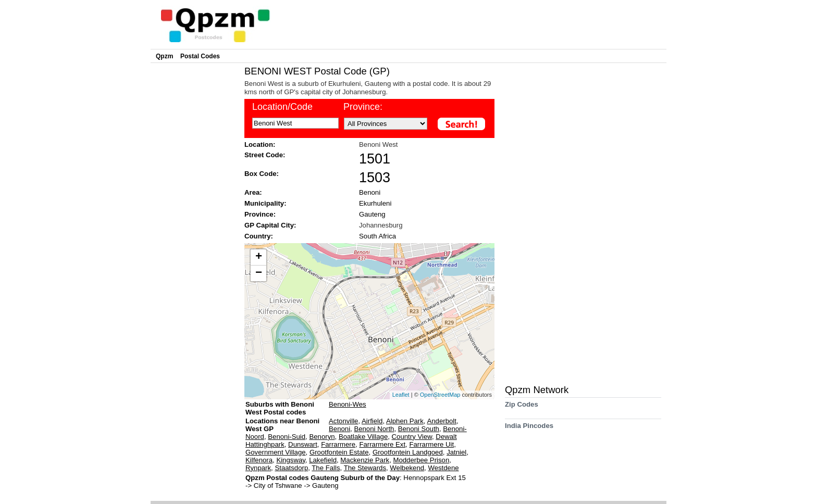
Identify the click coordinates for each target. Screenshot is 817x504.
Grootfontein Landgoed (408, 452)
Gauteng (372, 214)
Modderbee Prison (421, 460)
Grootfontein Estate (339, 452)
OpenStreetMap (440, 395)
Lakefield (323, 460)
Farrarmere (338, 444)
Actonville (343, 421)
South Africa (377, 236)
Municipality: (265, 203)
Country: (259, 236)
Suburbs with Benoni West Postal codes (280, 408)
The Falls (326, 468)
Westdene (443, 468)
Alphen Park (405, 421)
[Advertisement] (195, 222)
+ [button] (259, 257)
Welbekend (407, 468)
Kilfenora (259, 460)
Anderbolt (441, 421)
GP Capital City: (270, 225)
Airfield (372, 421)
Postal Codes (200, 56)
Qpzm (164, 56)
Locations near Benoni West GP (282, 425)
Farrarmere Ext (382, 444)
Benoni (370, 192)
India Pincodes (529, 429)
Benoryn (322, 437)
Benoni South (419, 429)
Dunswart (303, 444)
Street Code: (265, 155)
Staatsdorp (291, 468)
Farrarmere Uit (431, 444)
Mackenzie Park (365, 460)
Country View (412, 437)
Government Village (276, 452)
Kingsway (290, 460)
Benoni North (374, 429)
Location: (260, 144)
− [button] (259, 273)
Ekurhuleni (375, 203)
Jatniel (456, 452)
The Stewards (365, 468)
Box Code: (262, 174)
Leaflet (401, 395)
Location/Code (282, 107)
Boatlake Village (363, 437)
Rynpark (258, 468)
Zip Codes (522, 408)
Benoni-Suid (287, 437)
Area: (253, 192)
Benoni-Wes (348, 404)
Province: (363, 107)
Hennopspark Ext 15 (435, 478)
